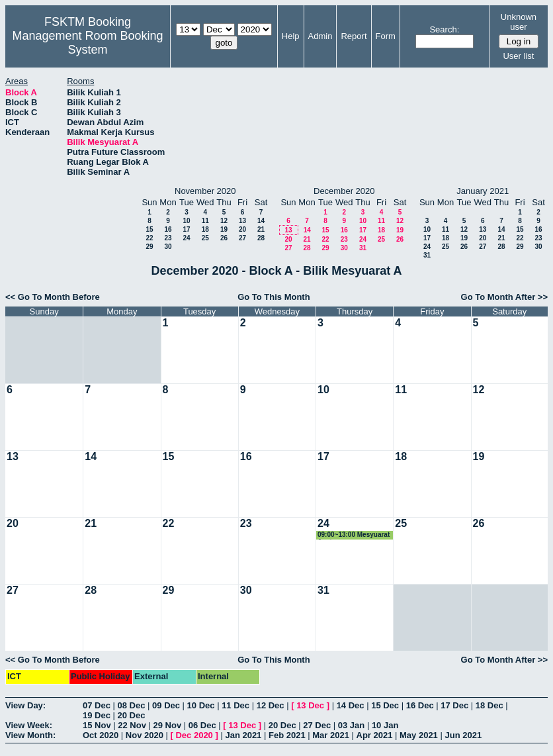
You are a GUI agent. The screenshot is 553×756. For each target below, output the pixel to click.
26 (224, 238)
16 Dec (420, 705)
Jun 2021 (463, 735)
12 (224, 221)
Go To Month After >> (504, 297)
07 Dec (97, 705)
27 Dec (317, 725)
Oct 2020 (101, 735)
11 (205, 221)
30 (168, 247)
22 (149, 238)
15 (149, 229)
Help (291, 36)
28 (261, 238)
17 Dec (454, 705)
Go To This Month (274, 297)
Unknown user (519, 22)
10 (186, 221)
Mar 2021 (331, 735)
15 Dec (385, 705)
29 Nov (168, 725)
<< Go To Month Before (53, 297)
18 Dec (489, 705)
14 (261, 221)
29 (149, 247)
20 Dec (132, 715)
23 (168, 238)
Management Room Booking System (87, 43)
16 (168, 229)
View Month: (30, 735)
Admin (320, 36)
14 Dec (351, 705)
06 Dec (202, 725)
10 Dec (201, 705)
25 (205, 238)
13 (242, 221)
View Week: (29, 725)
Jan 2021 (243, 735)
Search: (444, 29)
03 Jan (351, 725)
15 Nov (97, 725)
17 (186, 229)
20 (242, 229)
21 (261, 229)
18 (205, 229)
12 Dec (271, 705)
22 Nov (132, 725)
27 (242, 238)
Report (354, 36)
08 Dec (132, 705)
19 (224, 229)
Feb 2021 (287, 735)
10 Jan (385, 725)
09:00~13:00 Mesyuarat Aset (354, 535)
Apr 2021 (375, 735)
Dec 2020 (194, 735)
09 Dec (166, 705)
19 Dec (97, 715)
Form (386, 36)
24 (186, 238)
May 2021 (419, 735)
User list (518, 56)
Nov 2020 (145, 735)
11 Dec (235, 705)
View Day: (25, 705)
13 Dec (310, 705)
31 (363, 248)
